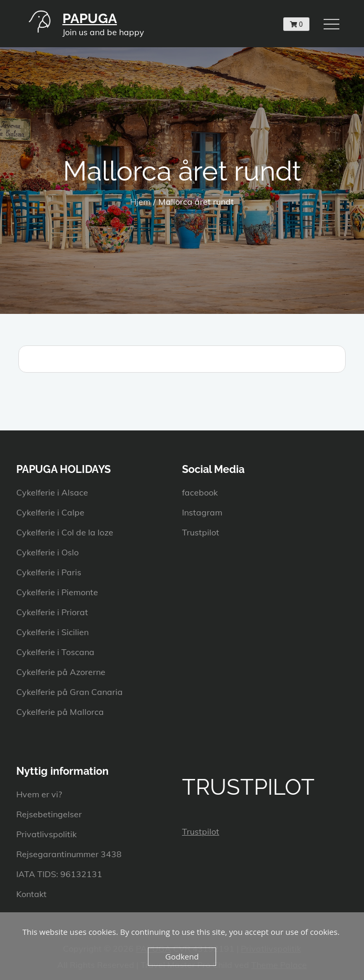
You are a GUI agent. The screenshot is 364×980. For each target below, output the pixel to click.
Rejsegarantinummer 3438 (69, 854)
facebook (200, 492)
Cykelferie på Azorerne (61, 672)
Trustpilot (201, 532)
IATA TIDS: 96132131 (59, 874)
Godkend (182, 956)
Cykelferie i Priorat (52, 612)
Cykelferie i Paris (49, 572)
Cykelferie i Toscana (55, 652)
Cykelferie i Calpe (50, 512)
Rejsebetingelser (49, 814)
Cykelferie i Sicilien (52, 632)
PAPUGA (90, 18)
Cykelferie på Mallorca (60, 712)
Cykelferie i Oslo (47, 552)
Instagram (202, 512)
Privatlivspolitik (46, 834)
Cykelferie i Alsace (52, 492)
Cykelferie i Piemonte (57, 592)
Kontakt (31, 894)
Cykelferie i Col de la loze (65, 532)
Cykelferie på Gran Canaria (69, 692)
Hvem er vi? (39, 794)
